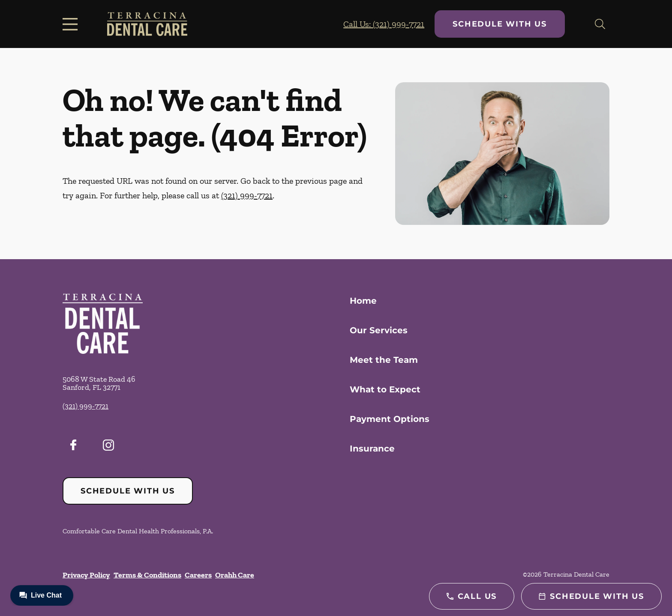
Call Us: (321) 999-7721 (384, 24)
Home (363, 301)
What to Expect (385, 389)
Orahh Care (235, 575)
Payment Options (390, 419)
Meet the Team (384, 360)
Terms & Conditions (147, 575)
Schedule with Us (500, 24)
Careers (198, 575)
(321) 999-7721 (247, 195)
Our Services (379, 330)
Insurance (372, 449)
